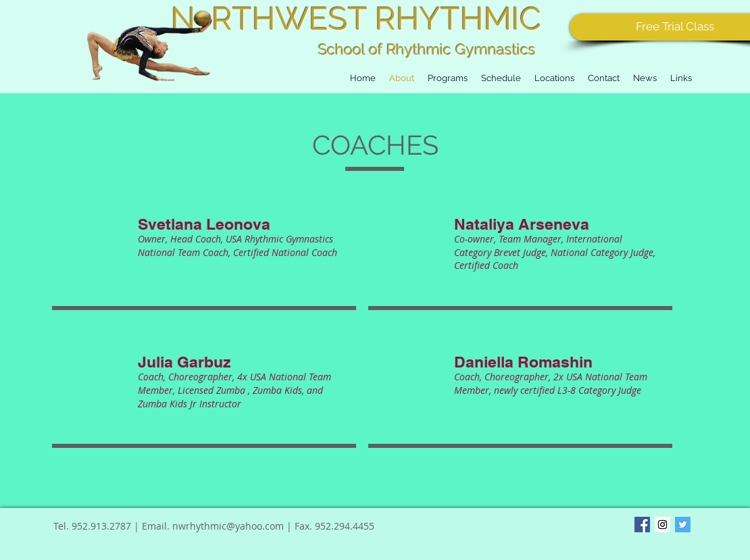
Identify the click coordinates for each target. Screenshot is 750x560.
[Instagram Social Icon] (662, 525)
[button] (501, 78)
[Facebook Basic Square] (642, 525)
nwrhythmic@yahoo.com (228, 526)
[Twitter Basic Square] (683, 525)
